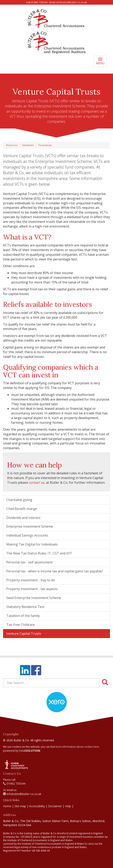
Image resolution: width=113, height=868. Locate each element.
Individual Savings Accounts (27, 535)
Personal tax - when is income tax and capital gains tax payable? (55, 571)
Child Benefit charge (22, 509)
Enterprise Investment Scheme (30, 526)
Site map (20, 806)
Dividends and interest (23, 518)
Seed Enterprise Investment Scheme (34, 598)
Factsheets (28, 145)
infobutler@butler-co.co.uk (71, 2)
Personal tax (45, 145)
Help (68, 806)
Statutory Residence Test (25, 607)
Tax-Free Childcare (20, 625)
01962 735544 (14, 784)
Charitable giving (19, 500)
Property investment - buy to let (31, 580)
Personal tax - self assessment (29, 562)
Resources (12, 145)
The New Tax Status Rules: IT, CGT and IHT (39, 553)
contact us (37, 482)
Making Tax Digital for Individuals (32, 544)
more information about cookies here (77, 747)
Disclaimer (55, 806)
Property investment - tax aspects (32, 589)
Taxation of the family (23, 616)
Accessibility (37, 806)
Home (7, 806)
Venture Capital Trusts (24, 634)
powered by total (22, 751)
